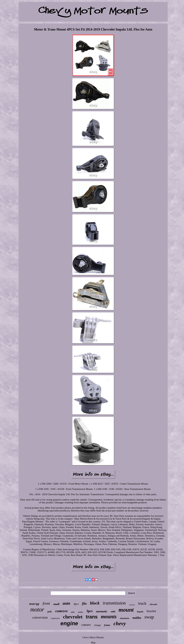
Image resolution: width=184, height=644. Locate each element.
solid (113, 612)
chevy (120, 623)
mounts (109, 617)
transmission (114, 603)
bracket (151, 611)
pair (50, 611)
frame (107, 625)
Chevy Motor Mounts (93, 637)
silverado (153, 604)
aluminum (125, 618)
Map (93, 643)
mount (126, 610)
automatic (102, 611)
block (95, 603)
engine (69, 623)
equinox (132, 605)
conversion (40, 617)
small (56, 604)
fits (84, 603)
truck (142, 603)
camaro (86, 625)
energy (34, 604)
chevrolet (73, 617)
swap (149, 617)
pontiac (81, 612)
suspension (55, 618)
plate (73, 612)
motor (37, 610)
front (46, 603)
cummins (61, 611)
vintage (97, 625)
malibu (137, 618)
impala (140, 612)
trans (92, 617)
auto (66, 603)
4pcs (76, 604)
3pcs (90, 611)
